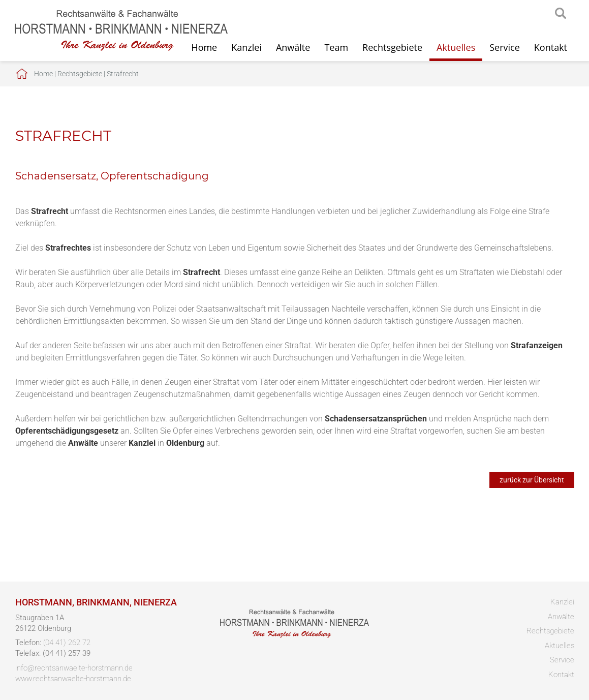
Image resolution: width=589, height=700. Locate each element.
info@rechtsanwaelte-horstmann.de (74, 668)
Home (43, 74)
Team (336, 47)
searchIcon (561, 14)
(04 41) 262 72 (67, 643)
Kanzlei (246, 47)
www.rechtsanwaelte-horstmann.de (73, 679)
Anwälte (293, 47)
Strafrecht (123, 74)
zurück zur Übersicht (532, 480)
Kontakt (551, 47)
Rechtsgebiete (392, 47)
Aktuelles (456, 47)
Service (505, 47)
